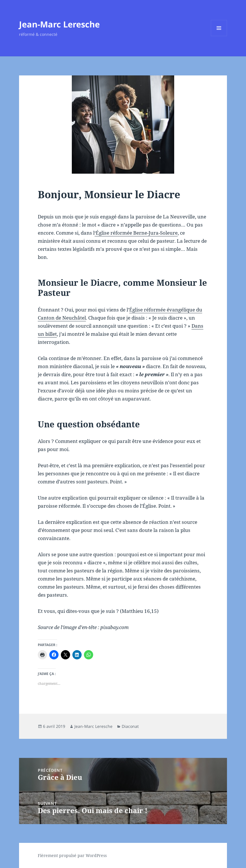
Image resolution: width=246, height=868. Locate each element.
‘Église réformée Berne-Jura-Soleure (136, 233)
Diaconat (130, 726)
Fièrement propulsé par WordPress (72, 855)
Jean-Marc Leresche (59, 24)
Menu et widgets (219, 36)
